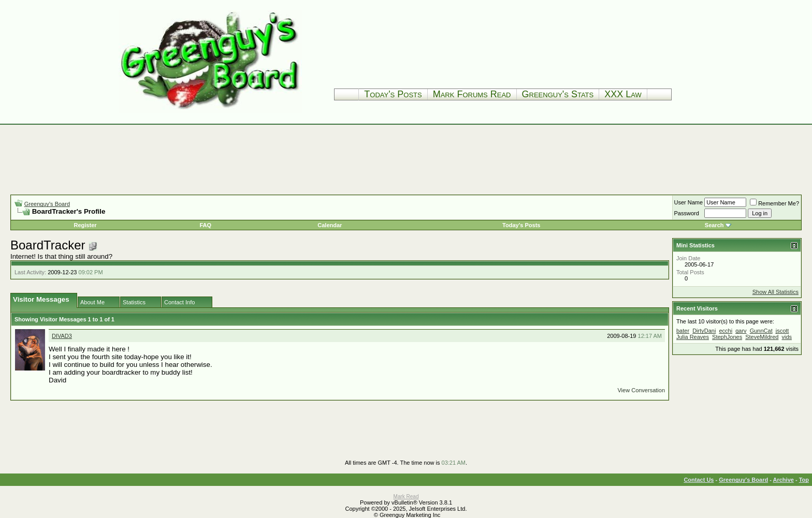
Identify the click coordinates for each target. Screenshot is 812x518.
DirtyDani (704, 331)
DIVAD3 (62, 336)
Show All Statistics (775, 292)
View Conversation (641, 390)
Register (85, 225)
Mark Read (406, 497)
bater (683, 331)
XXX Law (623, 94)
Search (714, 225)
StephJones (727, 337)
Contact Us (699, 480)
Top (804, 480)
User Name (689, 202)
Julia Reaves (693, 337)
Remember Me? (774, 203)
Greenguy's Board (47, 204)
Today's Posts (393, 94)
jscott (782, 331)
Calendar (330, 225)
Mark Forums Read (472, 94)
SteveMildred (762, 337)
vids (787, 337)
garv (741, 331)
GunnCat (761, 331)
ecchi (726, 331)
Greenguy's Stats (558, 94)
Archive (784, 480)
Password (687, 213)
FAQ (205, 225)
